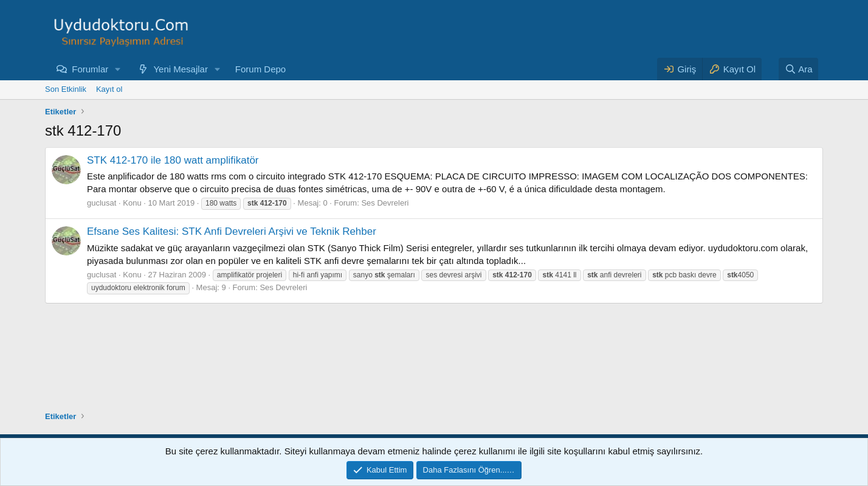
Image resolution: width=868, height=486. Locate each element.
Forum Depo (260, 69)
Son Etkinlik (66, 89)
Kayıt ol (109, 89)
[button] (118, 69)
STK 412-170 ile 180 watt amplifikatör (173, 160)
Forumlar (90, 69)
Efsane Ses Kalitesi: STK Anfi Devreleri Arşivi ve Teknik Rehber (232, 231)
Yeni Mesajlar (181, 69)
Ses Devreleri (385, 203)
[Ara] (799, 69)
